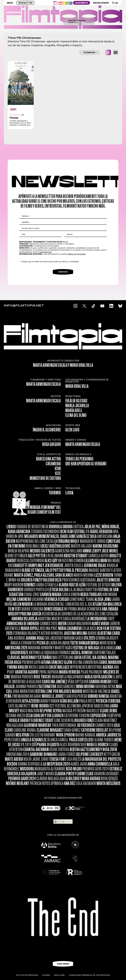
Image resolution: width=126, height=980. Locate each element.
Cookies (46, 975)
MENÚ (10, 5)
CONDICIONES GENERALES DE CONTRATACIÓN (89, 975)
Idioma (70, 234)
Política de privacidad (27, 975)
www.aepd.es (45, 252)
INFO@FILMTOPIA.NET (24, 306)
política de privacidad (76, 254)
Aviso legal (59, 975)
